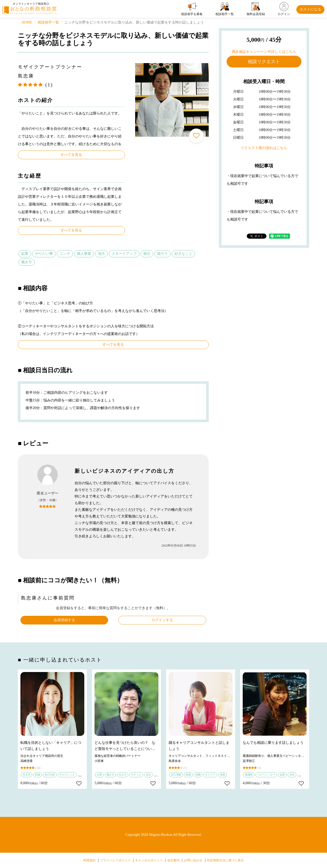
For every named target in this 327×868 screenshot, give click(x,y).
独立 (147, 254)
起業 (25, 254)
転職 (38, 775)
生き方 (27, 775)
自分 (148, 775)
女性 (292, 775)
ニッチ (65, 254)
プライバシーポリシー (115, 860)
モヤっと (136, 775)
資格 (223, 775)
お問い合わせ (193, 860)
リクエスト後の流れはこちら (264, 148)
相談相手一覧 (48, 22)
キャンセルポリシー (149, 860)
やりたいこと (67, 775)
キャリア (210, 775)
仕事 (99, 775)
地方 (101, 254)
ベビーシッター (266, 775)
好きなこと (183, 254)
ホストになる (310, 9)
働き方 (27, 262)
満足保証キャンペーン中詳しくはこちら (264, 52)
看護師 (249, 775)
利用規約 (89, 860)
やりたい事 (44, 254)
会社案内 (173, 860)
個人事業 (84, 254)
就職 (198, 775)
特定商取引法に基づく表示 (225, 860)
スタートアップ (124, 254)
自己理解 (176, 775)
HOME (27, 22)
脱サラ (162, 254)
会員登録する (64, 620)
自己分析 (50, 775)
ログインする (162, 620)
